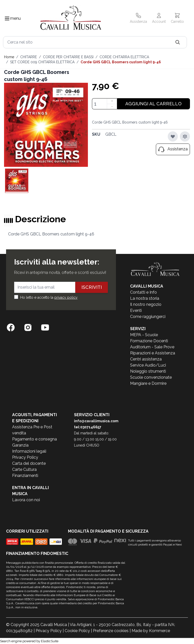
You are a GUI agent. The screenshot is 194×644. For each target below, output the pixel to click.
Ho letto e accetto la (49, 297)
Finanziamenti (25, 476)
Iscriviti (92, 287)
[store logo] (71, 19)
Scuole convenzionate (151, 377)
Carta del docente (29, 463)
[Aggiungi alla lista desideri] (173, 136)
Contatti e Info (143, 292)
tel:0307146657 (88, 427)
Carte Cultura (24, 469)
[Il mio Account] (159, 18)
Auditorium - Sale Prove (152, 347)
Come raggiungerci (148, 317)
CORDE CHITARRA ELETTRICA (124, 57)
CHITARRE (29, 57)
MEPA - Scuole (144, 335)
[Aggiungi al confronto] (185, 136)
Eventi (136, 310)
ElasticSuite (50, 641)
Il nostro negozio (146, 304)
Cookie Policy (77, 631)
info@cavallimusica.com (96, 421)
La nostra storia (145, 298)
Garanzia (20, 445)
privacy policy (66, 297)
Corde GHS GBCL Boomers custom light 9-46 (121, 62)
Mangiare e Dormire (148, 383)
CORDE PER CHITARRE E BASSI (68, 57)
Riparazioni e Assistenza (153, 353)
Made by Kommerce (151, 631)
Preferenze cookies (111, 631)
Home (9, 57)
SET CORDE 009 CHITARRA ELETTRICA (42, 62)
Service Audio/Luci (148, 365)
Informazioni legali (29, 451)
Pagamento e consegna (34, 439)
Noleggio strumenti (148, 371)
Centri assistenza (146, 359)
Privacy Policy (25, 457)
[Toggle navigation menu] (7, 18)
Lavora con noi (26, 500)
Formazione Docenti (149, 341)
